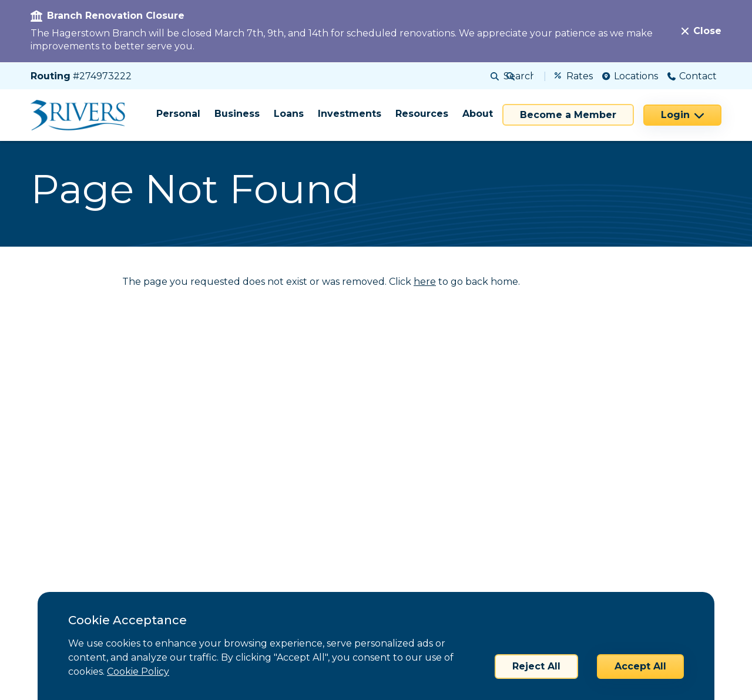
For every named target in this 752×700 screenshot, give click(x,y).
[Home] (82, 115)
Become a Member (568, 115)
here (425, 282)
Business (237, 114)
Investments (350, 114)
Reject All (536, 666)
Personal (178, 114)
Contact (692, 76)
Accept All (640, 666)
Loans (289, 114)
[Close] (701, 31)
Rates (574, 76)
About (478, 114)
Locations (630, 76)
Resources (422, 114)
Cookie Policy (138, 672)
